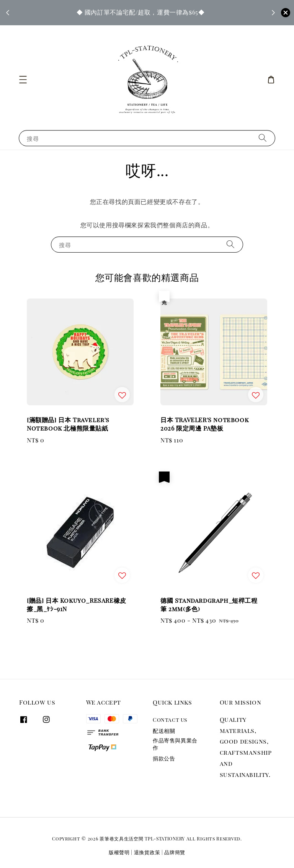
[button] (23, 80)
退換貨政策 (147, 852)
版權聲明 (119, 852)
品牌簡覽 (175, 852)
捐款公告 (164, 758)
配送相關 (164, 731)
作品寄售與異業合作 (175, 744)
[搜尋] (263, 138)
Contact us (170, 720)
